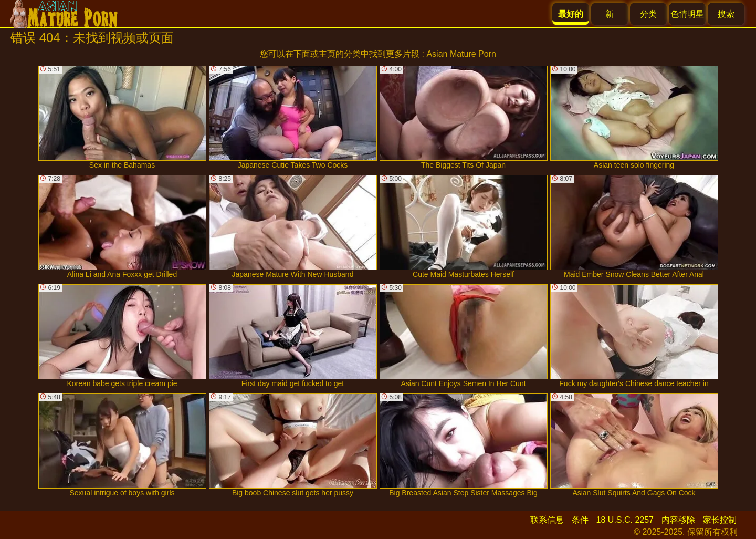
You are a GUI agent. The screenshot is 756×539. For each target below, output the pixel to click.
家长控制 (720, 520)
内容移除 (678, 520)
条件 (580, 520)
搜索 (726, 14)
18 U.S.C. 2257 (625, 520)
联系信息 (547, 520)
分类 (648, 14)
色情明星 (687, 14)
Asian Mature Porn (461, 54)
